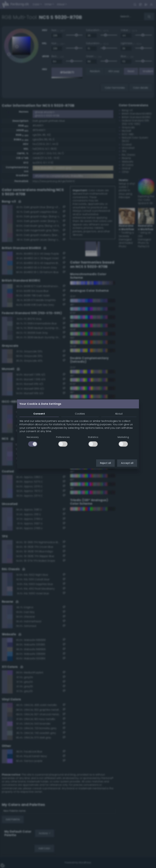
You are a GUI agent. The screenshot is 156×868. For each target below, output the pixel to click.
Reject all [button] (105, 463)
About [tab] (119, 414)
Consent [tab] (39, 414)
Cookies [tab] (80, 414)
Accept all (127, 463)
